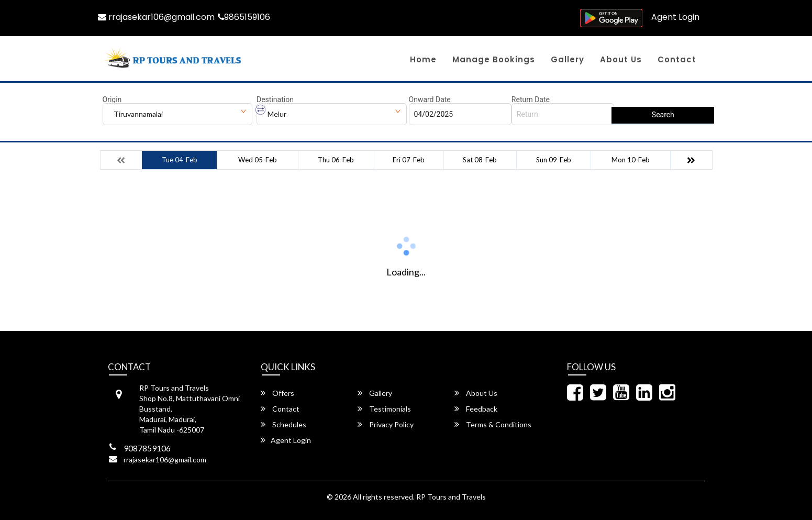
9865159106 (245, 17)
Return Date (531, 99)
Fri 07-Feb (409, 160)
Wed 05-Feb (258, 160)
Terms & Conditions (493, 424)
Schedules (283, 424)
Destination (275, 99)
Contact (677, 59)
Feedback (476, 409)
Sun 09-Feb (554, 160)
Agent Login (675, 17)
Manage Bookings (494, 59)
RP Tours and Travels (451, 497)
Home (423, 59)
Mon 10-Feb (631, 160)
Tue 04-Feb (180, 160)
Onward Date (430, 99)
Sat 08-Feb (480, 160)
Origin (112, 99)
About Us (621, 59)
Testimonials (384, 409)
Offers (277, 393)
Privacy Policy (386, 424)
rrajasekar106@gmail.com (157, 17)
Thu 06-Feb (336, 160)
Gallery (568, 59)
